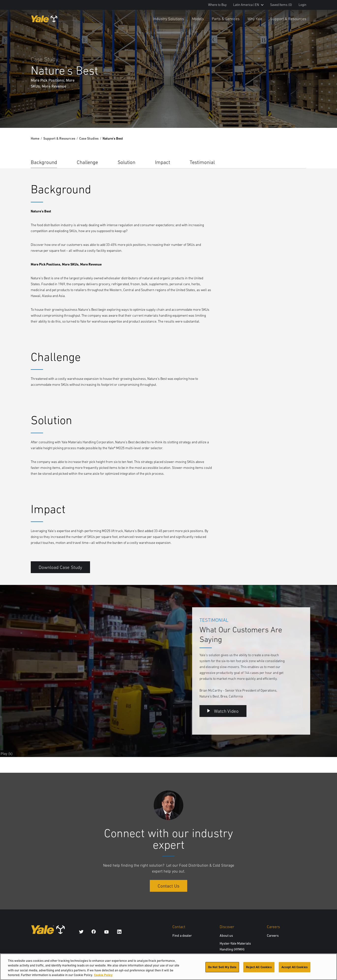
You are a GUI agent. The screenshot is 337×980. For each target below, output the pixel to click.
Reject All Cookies (259, 968)
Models (198, 19)
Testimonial (202, 162)
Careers (273, 935)
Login (302, 5)
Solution (126, 162)
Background (44, 162)
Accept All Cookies (295, 968)
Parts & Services (226, 19)
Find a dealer (182, 935)
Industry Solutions (168, 19)
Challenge (87, 162)
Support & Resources (288, 19)
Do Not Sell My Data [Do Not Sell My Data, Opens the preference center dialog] (222, 968)
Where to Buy (217, 5)
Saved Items (281, 5)
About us (226, 935)
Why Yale (255, 19)
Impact (162, 162)
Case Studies (89, 138)
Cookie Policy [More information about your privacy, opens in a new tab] (103, 976)
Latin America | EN (248, 5)
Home (35, 138)
